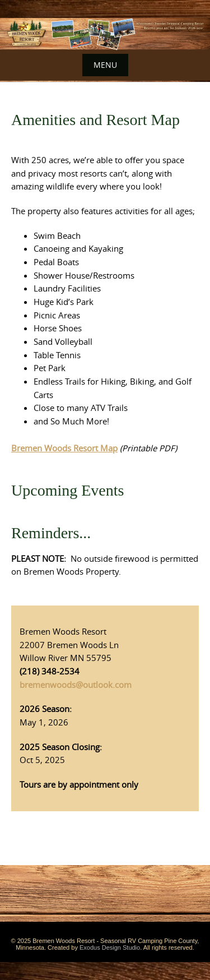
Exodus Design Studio (110, 947)
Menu (105, 65)
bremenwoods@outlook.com (76, 685)
